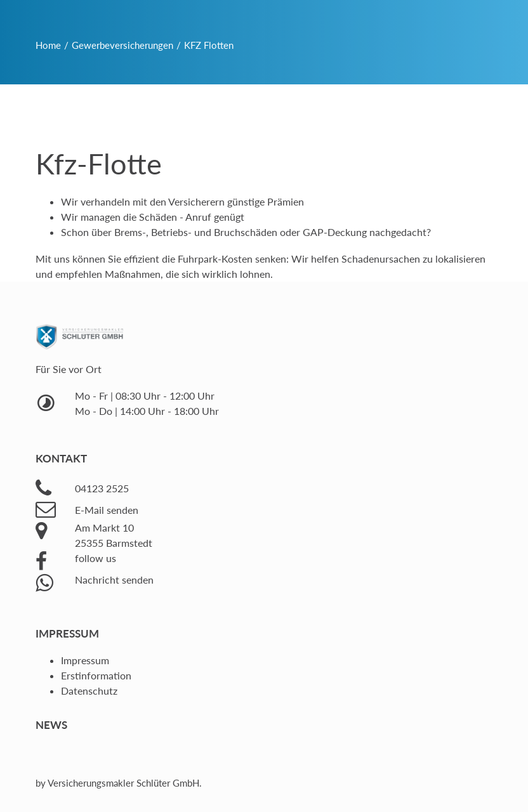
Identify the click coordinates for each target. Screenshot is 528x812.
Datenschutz (89, 691)
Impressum (85, 660)
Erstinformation (96, 675)
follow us (96, 558)
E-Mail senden (107, 510)
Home (48, 45)
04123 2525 (102, 488)
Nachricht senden (114, 580)
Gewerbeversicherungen (122, 45)
